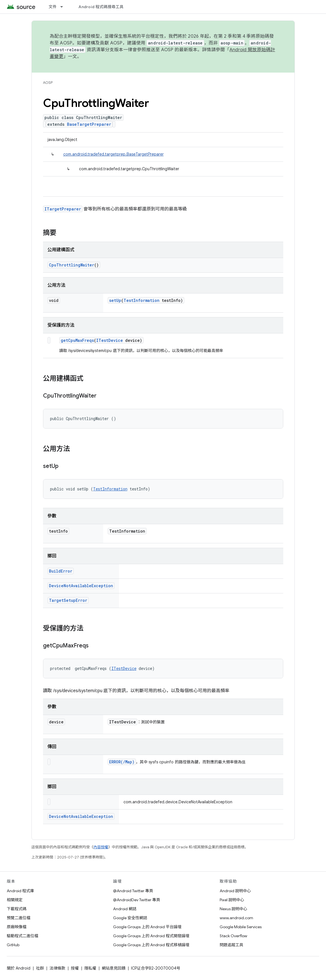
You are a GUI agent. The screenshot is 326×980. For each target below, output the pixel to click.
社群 (40, 968)
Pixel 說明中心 (232, 900)
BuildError (61, 571)
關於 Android (19, 968)
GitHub (13, 945)
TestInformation (141, 300)
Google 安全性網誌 (130, 918)
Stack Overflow (233, 936)
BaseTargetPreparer (89, 124)
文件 (53, 7)
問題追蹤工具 (231, 945)
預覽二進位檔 (19, 918)
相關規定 (15, 900)
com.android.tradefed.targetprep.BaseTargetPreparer (113, 154)
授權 (75, 968)
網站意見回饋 (114, 968)
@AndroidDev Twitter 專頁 (137, 900)
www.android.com (236, 918)
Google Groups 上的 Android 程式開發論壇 (151, 936)
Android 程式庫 (20, 891)
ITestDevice (110, 340)
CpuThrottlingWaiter (72, 265)
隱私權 (90, 968)
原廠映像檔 (17, 927)
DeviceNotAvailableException (81, 586)
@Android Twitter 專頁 (133, 891)
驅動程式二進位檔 (23, 936)
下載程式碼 (17, 909)
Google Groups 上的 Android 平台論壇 (147, 927)
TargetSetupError (68, 600)
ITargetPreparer (63, 209)
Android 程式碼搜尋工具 (101, 7)
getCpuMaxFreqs (77, 340)
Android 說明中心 (235, 891)
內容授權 (101, 847)
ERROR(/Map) (122, 762)
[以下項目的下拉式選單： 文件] (64, 7)
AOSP (48, 83)
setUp (115, 300)
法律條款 (57, 968)
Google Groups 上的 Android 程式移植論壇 (151, 945)
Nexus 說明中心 (233, 909)
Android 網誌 (125, 909)
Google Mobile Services (241, 927)
